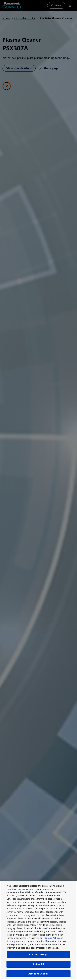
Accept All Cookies (38, 974)
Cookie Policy (52, 938)
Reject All (38, 964)
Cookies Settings (38, 954)
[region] (38, 930)
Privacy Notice (15, 941)
